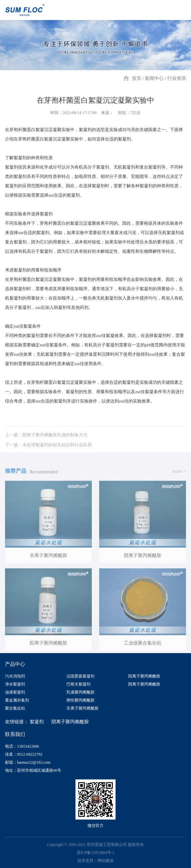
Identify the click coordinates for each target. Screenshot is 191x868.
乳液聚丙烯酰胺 (80, 692)
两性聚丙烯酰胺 (80, 700)
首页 (137, 78)
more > (179, 477)
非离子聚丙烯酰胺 (82, 708)
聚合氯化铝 (15, 708)
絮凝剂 (37, 722)
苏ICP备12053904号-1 (96, 853)
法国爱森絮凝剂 (80, 676)
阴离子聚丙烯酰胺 (144, 684)
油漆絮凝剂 (15, 692)
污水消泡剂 (15, 676)
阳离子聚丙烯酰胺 (144, 676)
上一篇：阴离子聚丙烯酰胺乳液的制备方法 (46, 440)
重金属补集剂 (17, 700)
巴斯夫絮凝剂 (78, 684)
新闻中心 (154, 78)
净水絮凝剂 (15, 684)
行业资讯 (177, 78)
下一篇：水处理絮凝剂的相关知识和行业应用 (48, 450)
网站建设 (106, 861)
